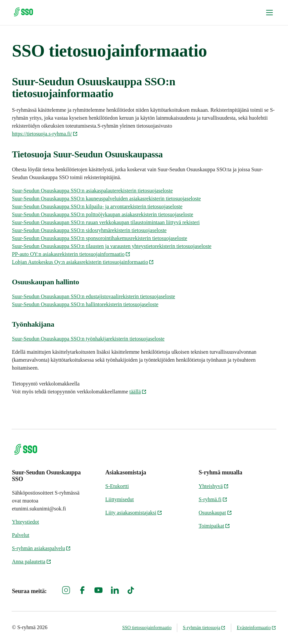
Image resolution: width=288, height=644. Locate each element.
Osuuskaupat (215, 513)
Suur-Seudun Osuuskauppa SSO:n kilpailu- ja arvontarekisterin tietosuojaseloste (97, 206)
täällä (138, 392)
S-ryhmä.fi (213, 499)
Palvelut (21, 535)
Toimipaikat (214, 526)
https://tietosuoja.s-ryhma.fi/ (45, 134)
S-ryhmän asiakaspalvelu (41, 548)
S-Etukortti (117, 486)
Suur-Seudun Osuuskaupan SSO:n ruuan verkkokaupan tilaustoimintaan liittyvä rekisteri (106, 222)
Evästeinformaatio (256, 628)
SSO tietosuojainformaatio (147, 628)
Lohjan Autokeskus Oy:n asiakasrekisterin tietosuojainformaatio (83, 262)
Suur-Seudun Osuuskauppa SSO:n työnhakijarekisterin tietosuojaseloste (88, 339)
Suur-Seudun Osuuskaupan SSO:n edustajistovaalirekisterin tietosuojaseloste (94, 296)
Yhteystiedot (25, 522)
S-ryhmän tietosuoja (204, 628)
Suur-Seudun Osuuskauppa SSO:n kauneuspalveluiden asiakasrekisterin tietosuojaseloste (106, 199)
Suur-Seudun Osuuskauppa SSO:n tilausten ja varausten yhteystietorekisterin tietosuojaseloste (112, 246)
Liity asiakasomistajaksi (134, 513)
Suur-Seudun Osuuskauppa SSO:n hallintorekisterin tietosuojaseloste (85, 304)
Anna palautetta (32, 562)
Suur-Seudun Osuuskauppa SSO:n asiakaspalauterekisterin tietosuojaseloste (92, 191)
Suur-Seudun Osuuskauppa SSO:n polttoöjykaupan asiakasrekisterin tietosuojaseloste (103, 214)
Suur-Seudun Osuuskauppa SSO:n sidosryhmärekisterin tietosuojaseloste (89, 230)
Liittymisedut (120, 499)
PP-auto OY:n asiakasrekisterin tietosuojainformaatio (71, 254)
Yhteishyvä (214, 486)
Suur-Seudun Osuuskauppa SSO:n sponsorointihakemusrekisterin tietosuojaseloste (99, 238)
